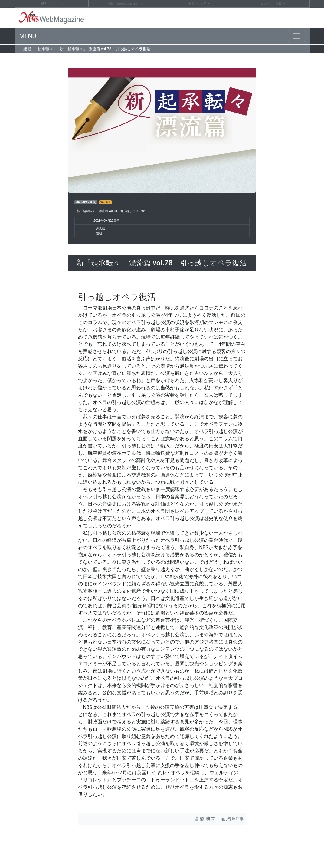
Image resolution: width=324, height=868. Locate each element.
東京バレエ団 (198, 4)
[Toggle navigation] (296, 36)
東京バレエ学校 (271, 4)
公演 (124, 4)
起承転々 (45, 49)
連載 (27, 49)
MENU (28, 36)
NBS (50, 4)
